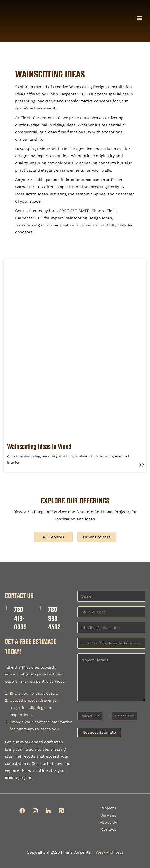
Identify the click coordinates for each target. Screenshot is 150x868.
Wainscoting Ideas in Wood (39, 446)
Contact (108, 829)
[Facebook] (22, 811)
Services (108, 815)
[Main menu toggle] (139, 18)
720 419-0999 (20, 618)
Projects (108, 808)
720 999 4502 (55, 618)
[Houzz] (48, 811)
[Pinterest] (61, 811)
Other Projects (97, 537)
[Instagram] (35, 811)
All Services (53, 537)
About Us (108, 822)
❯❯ (142, 464)
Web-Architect (109, 852)
